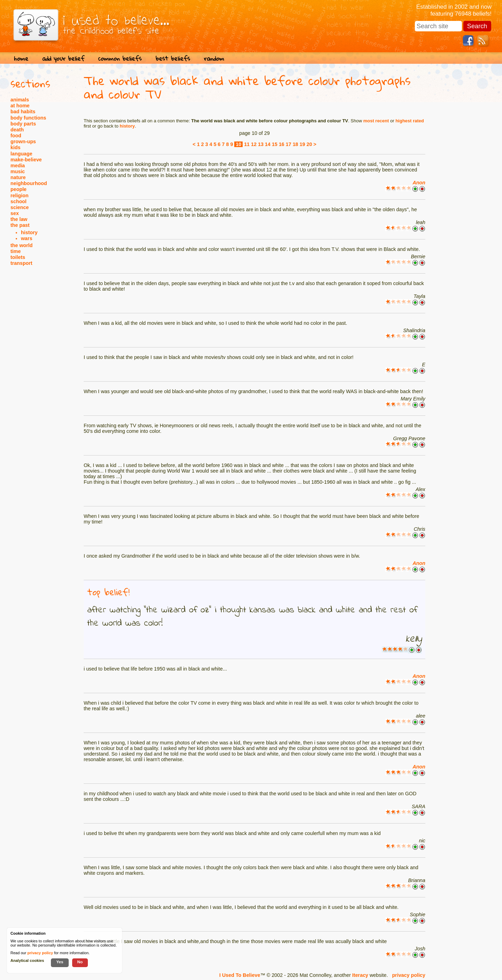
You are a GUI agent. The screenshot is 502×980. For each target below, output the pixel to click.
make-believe (26, 160)
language (21, 154)
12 (254, 144)
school (18, 201)
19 (302, 144)
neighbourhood (29, 183)
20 (309, 144)
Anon (419, 183)
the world (22, 245)
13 (261, 144)
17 (289, 144)
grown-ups (23, 141)
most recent (376, 121)
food (16, 136)
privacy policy (409, 975)
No (80, 962)
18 (295, 144)
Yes (60, 962)
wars (27, 238)
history (29, 232)
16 (282, 144)
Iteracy (360, 975)
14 (268, 144)
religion (20, 196)
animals (20, 100)
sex (15, 213)
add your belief (63, 58)
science (20, 207)
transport (21, 263)
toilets (18, 257)
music (18, 171)
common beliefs (120, 58)
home (21, 58)
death (17, 130)
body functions (28, 118)
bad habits (23, 112)
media (18, 166)
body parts (23, 124)
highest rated (410, 121)
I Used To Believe (240, 975)
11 (247, 144)
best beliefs (173, 58)
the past (20, 225)
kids (16, 147)
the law (19, 219)
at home (20, 106)
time (16, 251)
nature (18, 177)
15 (275, 144)
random (214, 58)
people (18, 189)
